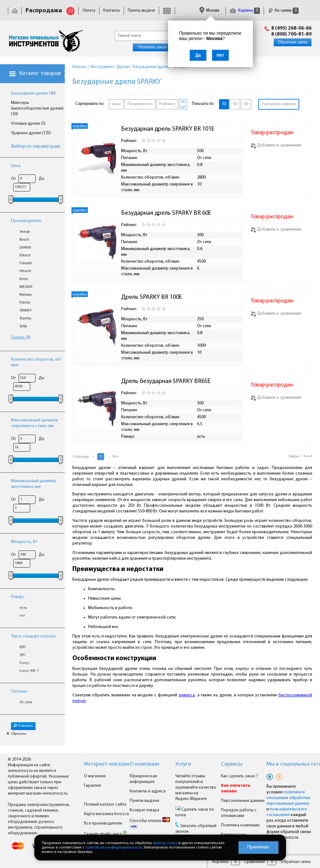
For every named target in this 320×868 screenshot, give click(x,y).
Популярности (140, 104)
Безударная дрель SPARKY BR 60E (166, 213)
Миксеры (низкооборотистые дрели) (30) (37, 108)
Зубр (23, 326)
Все (115, 457)
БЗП (22, 647)
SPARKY (26, 311)
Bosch (24, 240)
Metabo (26, 295)
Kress (24, 279)
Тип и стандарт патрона (33, 636)
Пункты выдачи (141, 11)
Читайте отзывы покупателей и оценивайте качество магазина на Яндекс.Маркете (196, 788)
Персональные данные (243, 801)
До (42, 179)
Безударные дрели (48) (33, 93)
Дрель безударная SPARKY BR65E (166, 381)
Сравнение (255, 862)
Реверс (18, 597)
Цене (116, 104)
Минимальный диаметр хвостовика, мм (34, 484)
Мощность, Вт (24, 542)
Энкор (25, 232)
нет (22, 616)
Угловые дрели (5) (28, 124)
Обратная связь (293, 42)
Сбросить (16, 734)
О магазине (95, 776)
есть (23, 608)
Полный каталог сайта (105, 805)
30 (224, 104)
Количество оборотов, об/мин (36, 362)
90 (246, 104)
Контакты (112, 11)
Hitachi (25, 271)
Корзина (245, 11)
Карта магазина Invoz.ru (107, 814)
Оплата (89, 11)
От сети (26, 702)
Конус (25, 663)
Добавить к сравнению (276, 145)
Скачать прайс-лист (106, 834)
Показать (23, 726)
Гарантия (93, 786)
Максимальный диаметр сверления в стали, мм (35, 423)
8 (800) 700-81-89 (291, 34)
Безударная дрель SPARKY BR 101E (168, 129)
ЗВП (22, 655)
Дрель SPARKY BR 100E (152, 297)
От (13, 179)
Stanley (25, 318)
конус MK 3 (29, 671)
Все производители (103, 823)
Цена (16, 166)
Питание (19, 691)
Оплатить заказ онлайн (160, 47)
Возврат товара (144, 810)
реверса (187, 695)
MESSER (26, 287)
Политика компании (240, 825)
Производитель (26, 221)
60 (235, 104)
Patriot (25, 303)
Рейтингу (167, 104)
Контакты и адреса (148, 791)
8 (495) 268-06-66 (291, 28)
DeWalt (25, 248)
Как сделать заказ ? (239, 776)
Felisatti (26, 263)
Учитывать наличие (279, 104)
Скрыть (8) (21, 337)
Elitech (25, 255)
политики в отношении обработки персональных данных (288, 798)
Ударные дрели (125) (31, 133)
